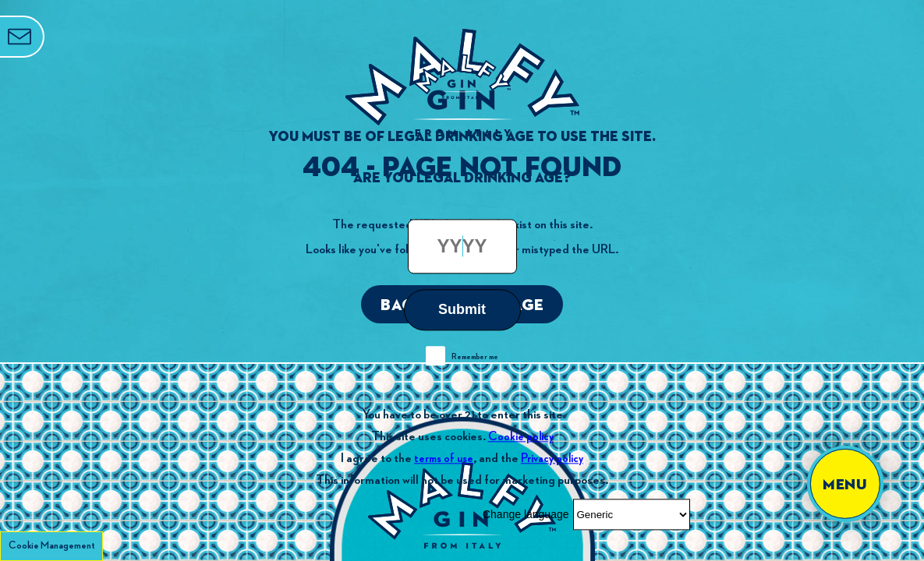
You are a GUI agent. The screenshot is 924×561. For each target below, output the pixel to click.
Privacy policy (552, 459)
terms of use (444, 459)
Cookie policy (521, 437)
